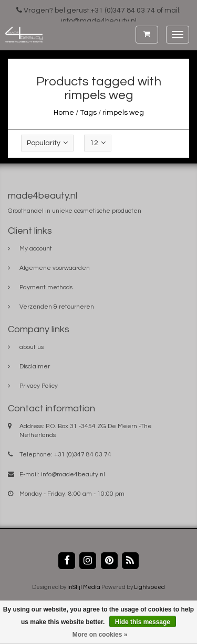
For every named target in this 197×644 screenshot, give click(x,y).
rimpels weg (123, 113)
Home (64, 113)
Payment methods (46, 287)
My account (36, 249)
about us (32, 347)
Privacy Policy (39, 386)
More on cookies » (100, 635)
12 (98, 143)
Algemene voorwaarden (55, 268)
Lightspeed (149, 587)
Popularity (47, 143)
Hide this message (143, 622)
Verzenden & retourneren (57, 307)
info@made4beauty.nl (73, 474)
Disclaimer (35, 367)
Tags (88, 113)
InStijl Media (84, 587)
